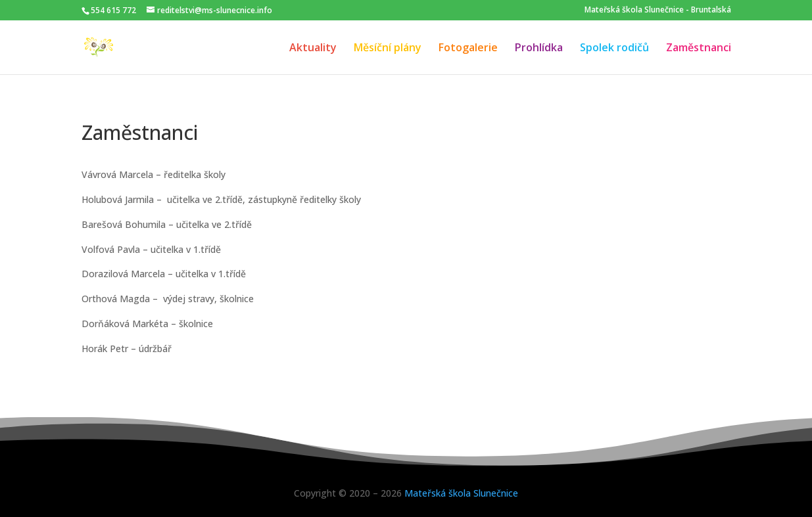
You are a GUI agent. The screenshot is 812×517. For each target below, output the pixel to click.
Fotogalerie (468, 48)
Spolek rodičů (614, 48)
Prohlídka (539, 48)
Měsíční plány (388, 48)
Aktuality (313, 48)
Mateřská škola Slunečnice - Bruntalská (658, 10)
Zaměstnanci (699, 48)
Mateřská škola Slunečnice (461, 493)
